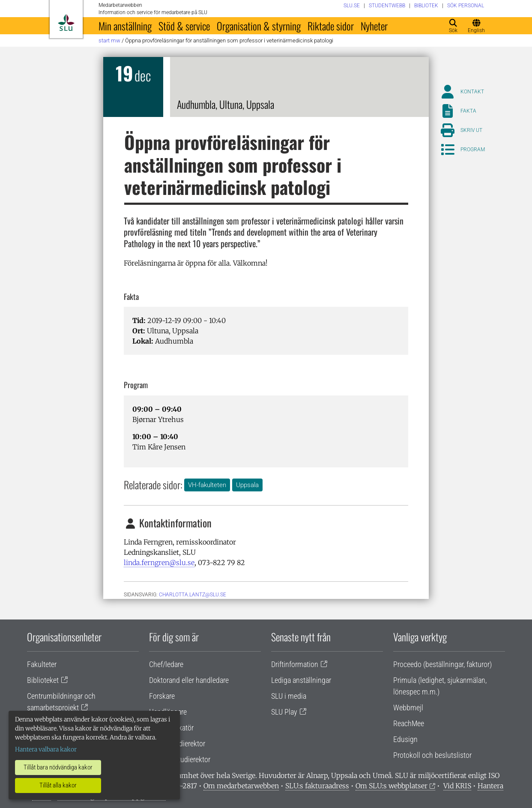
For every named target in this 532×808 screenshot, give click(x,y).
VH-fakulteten (207, 485)
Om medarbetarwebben (241, 786)
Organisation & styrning (259, 26)
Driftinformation (295, 664)
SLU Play (284, 712)
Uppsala (247, 485)
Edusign (405, 739)
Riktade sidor (331, 26)
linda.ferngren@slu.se (159, 563)
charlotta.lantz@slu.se (193, 595)
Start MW (109, 40)
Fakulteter (42, 664)
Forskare (162, 696)
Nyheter (374, 26)
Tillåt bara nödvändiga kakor (58, 767)
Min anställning (125, 26)
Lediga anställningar (301, 680)
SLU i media (289, 696)
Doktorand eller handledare (189, 680)
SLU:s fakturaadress (317, 786)
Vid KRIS (457, 786)
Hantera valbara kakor (46, 749)
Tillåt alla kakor (58, 785)
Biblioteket (43, 680)
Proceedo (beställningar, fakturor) (442, 664)
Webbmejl (408, 708)
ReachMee (409, 723)
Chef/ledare (166, 664)
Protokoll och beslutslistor (432, 755)
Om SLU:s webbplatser (392, 786)
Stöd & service (184, 26)
